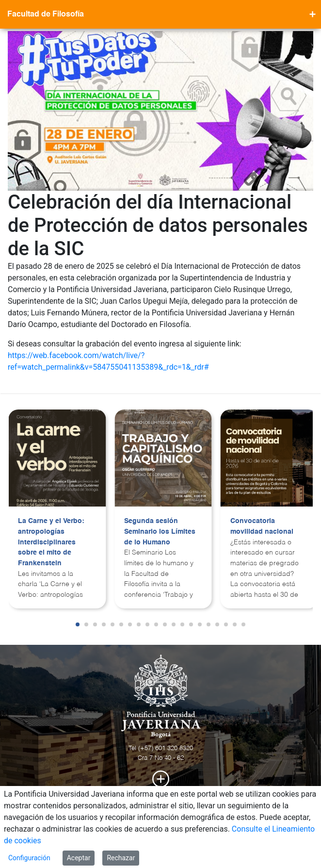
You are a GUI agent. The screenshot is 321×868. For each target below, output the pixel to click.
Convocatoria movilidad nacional (262, 526)
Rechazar (121, 858)
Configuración (29, 858)
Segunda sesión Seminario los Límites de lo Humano (160, 532)
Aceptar (79, 858)
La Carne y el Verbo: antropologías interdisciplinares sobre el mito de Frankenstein (51, 542)
